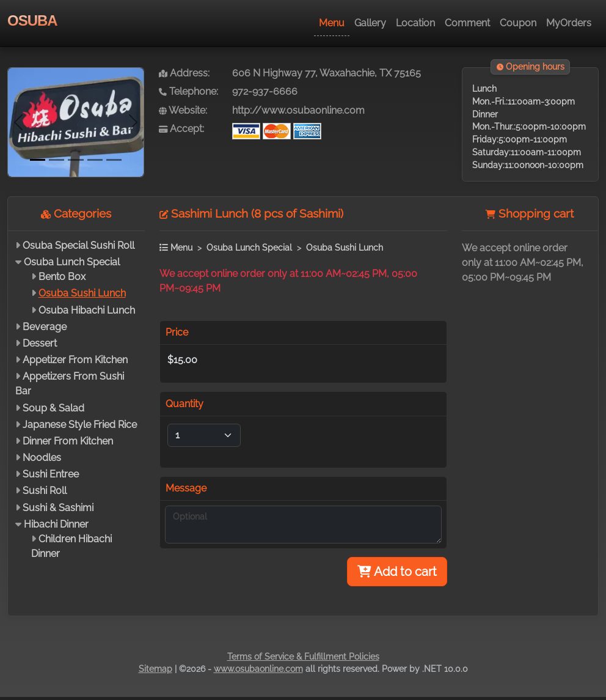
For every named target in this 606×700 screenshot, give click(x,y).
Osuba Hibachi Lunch (87, 310)
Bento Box (62, 277)
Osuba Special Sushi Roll (78, 245)
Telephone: (188, 91)
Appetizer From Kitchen (75, 360)
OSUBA (32, 20)
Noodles (42, 458)
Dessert (40, 343)
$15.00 (182, 360)
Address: (184, 73)
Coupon (518, 23)
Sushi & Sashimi (58, 508)
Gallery (370, 23)
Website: (183, 110)
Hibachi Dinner (56, 524)
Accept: (181, 129)
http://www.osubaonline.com (298, 110)
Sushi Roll (45, 491)
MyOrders (569, 23)
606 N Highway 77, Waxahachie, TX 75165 (327, 73)
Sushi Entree (51, 474)
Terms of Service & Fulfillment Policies (303, 657)
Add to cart (397, 572)
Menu (332, 23)
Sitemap (155, 669)
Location (415, 23)
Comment (467, 23)
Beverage (45, 327)
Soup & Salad (53, 408)
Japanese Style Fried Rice (80, 425)
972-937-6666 (265, 91)
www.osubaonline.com (258, 669)
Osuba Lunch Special (72, 262)
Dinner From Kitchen (68, 441)
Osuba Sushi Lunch (82, 293)
